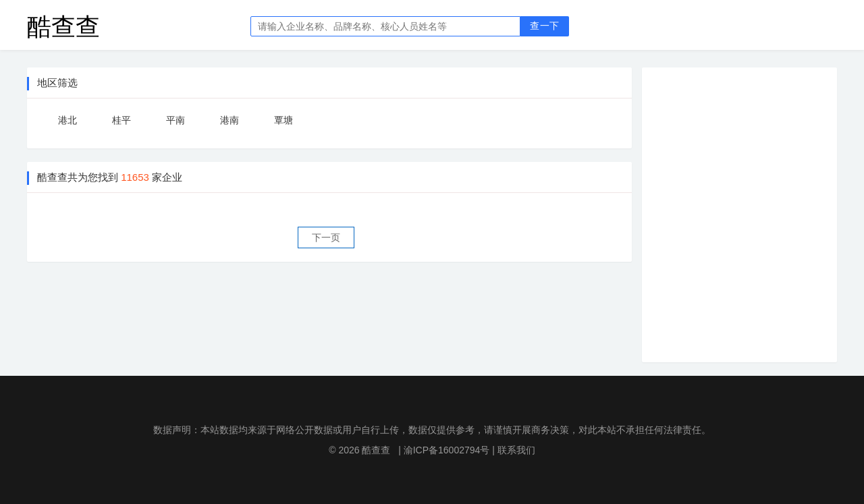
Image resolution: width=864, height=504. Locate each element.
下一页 (326, 237)
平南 (175, 120)
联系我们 (516, 450)
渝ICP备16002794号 (447, 450)
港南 (230, 120)
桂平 (122, 120)
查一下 (544, 26)
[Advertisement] (750, 213)
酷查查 (63, 26)
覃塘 (283, 120)
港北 (67, 120)
